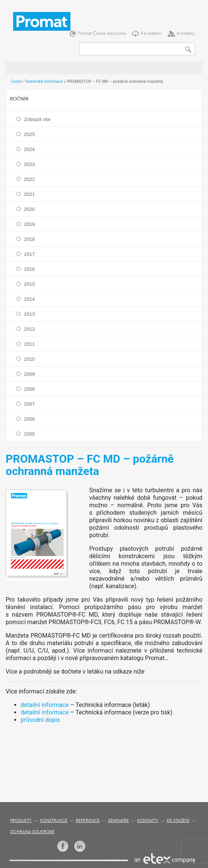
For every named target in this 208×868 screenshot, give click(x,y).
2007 (29, 404)
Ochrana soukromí (32, 832)
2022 (29, 179)
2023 (29, 164)
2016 (29, 269)
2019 (29, 224)
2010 (29, 359)
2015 (29, 284)
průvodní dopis (40, 720)
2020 (29, 209)
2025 (29, 134)
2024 (29, 149)
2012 (29, 329)
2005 (29, 434)
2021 (29, 194)
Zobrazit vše (37, 119)
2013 (29, 314)
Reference (88, 821)
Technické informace (43, 81)
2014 (29, 299)
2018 (29, 239)
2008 (29, 389)
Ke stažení (151, 34)
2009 (29, 374)
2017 (29, 254)
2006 (29, 419)
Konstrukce (54, 821)
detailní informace (45, 705)
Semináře (118, 821)
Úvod (16, 81)
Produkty (21, 821)
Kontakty (186, 34)
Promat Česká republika (102, 34)
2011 (29, 344)
